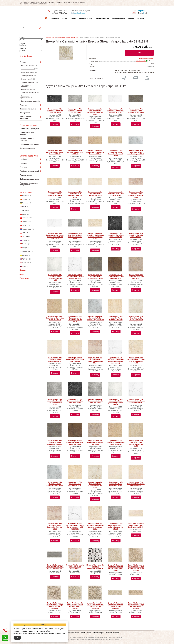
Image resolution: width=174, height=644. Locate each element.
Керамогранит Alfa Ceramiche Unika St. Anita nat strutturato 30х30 (55, 402)
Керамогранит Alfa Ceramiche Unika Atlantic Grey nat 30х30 (95, 318)
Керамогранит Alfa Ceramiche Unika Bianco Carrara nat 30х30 (75, 277)
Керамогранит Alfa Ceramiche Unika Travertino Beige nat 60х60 (136, 443)
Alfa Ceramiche (141, 61)
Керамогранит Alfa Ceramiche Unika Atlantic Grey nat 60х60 (55, 484)
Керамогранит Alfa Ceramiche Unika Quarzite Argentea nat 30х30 (55, 277)
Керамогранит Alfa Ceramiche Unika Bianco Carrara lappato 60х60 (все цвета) (75, 526)
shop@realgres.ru (78, 13)
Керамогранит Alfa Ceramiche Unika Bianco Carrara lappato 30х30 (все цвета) (115, 360)
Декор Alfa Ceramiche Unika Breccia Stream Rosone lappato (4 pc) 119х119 (116, 568)
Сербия (25, 244)
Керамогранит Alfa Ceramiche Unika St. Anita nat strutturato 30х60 (75, 236)
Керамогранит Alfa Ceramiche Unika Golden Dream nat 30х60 (95, 152)
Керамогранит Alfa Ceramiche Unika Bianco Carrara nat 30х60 (115, 111)
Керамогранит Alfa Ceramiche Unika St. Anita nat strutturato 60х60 (116, 526)
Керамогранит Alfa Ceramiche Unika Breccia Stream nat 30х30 (136, 319)
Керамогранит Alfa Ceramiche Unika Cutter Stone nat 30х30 (116, 277)
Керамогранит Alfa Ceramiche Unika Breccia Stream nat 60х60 (95, 485)
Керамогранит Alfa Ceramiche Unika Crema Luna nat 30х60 (116, 194)
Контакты (140, 18)
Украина (25, 255)
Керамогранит (26, 79)
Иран (24, 214)
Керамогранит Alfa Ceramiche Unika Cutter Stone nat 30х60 (55, 152)
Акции (22, 274)
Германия (25, 203)
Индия (24, 210)
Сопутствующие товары (29, 101)
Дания (24, 207)
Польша (25, 233)
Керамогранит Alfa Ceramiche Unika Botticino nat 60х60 (75, 484)
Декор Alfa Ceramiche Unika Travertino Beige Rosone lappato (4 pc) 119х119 (136, 568)
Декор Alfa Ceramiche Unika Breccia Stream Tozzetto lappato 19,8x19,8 (75, 606)
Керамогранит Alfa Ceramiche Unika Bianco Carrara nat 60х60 (136, 401)
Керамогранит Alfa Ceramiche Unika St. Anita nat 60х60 (95, 401)
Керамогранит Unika (72, 37)
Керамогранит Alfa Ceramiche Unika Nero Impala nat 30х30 (116, 235)
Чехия (24, 266)
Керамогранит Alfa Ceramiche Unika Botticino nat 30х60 (55, 194)
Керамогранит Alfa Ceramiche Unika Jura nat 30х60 (75, 152)
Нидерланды (27, 229)
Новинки (73, 18)
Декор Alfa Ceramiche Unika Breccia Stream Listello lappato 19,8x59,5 (116, 606)
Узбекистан (26, 251)
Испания (25, 218)
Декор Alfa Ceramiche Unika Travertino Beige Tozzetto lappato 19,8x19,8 (95, 606)
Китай (24, 225)
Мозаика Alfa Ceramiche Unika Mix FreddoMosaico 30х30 (95, 567)
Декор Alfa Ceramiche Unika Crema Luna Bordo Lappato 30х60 (136, 525)
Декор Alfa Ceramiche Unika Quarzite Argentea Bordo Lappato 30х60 (55, 567)
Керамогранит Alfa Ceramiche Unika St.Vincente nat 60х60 (55, 442)
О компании (54, 18)
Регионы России (102, 18)
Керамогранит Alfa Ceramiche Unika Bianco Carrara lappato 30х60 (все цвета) (55, 236)
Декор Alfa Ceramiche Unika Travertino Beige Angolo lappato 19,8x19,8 (55, 606)
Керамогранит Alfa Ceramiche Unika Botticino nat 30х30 (116, 318)
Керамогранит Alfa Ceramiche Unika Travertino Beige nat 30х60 (116, 153)
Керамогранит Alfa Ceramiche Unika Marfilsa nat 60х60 (116, 484)
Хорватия (25, 263)
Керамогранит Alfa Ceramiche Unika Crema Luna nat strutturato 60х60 (95, 526)
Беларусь (25, 195)
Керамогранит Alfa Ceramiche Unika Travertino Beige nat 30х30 (75, 319)
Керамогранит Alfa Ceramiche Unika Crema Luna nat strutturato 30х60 (95, 236)
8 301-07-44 (60, 13)
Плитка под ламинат (28, 82)
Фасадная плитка (27, 89)
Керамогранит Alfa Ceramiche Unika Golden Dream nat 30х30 (55, 318)
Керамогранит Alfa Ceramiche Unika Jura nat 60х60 (95, 442)
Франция (25, 259)
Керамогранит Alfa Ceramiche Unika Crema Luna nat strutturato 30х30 (136, 360)
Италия (25, 222)
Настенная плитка (33, 31)
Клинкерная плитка (28, 72)
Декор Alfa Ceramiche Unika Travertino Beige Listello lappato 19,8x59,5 (136, 606)
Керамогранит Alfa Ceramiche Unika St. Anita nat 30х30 (136, 235)
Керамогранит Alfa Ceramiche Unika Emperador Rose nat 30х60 (136, 194)
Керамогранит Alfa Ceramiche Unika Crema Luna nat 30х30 (75, 359)
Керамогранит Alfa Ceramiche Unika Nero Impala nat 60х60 (75, 401)
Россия (25, 240)
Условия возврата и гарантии (123, 18)
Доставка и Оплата (86, 18)
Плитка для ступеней (28, 93)
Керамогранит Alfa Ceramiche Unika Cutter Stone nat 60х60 (75, 442)
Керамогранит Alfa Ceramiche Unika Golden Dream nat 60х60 (116, 442)
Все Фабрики (26, 56)
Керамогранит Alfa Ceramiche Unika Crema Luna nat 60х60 (136, 484)
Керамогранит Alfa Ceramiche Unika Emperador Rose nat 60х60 (55, 526)
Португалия (26, 236)
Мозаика (24, 86)
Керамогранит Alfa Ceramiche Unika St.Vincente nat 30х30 (95, 277)
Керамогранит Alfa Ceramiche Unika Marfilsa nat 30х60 (95, 194)
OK (17, 638)
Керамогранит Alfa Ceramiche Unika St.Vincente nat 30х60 (136, 111)
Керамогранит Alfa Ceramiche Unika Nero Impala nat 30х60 (55, 111)
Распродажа (24, 278)
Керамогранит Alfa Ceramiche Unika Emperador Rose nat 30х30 (95, 360)
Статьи (64, 18)
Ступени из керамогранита (25, 97)
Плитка (54, 37)
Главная (48, 37)
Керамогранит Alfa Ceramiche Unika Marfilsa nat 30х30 (55, 359)
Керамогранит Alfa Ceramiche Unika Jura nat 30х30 (136, 277)
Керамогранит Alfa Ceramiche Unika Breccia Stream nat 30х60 (75, 194)
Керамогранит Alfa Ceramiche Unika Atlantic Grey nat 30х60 (136, 152)
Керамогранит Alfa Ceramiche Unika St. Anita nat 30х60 (75, 111)
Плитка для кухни (27, 76)
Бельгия (25, 199)
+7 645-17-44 (59, 11)
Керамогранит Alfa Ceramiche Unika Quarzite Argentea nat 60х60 (116, 402)
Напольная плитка (27, 69)
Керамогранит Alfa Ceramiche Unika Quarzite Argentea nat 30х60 (95, 112)
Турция (25, 248)
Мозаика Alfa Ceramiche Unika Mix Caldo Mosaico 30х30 (75, 567)
